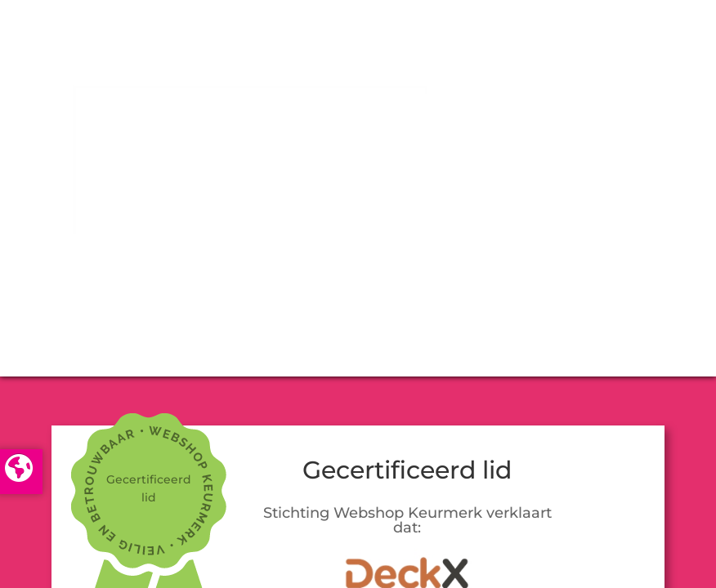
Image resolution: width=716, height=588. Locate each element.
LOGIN (358, 291)
